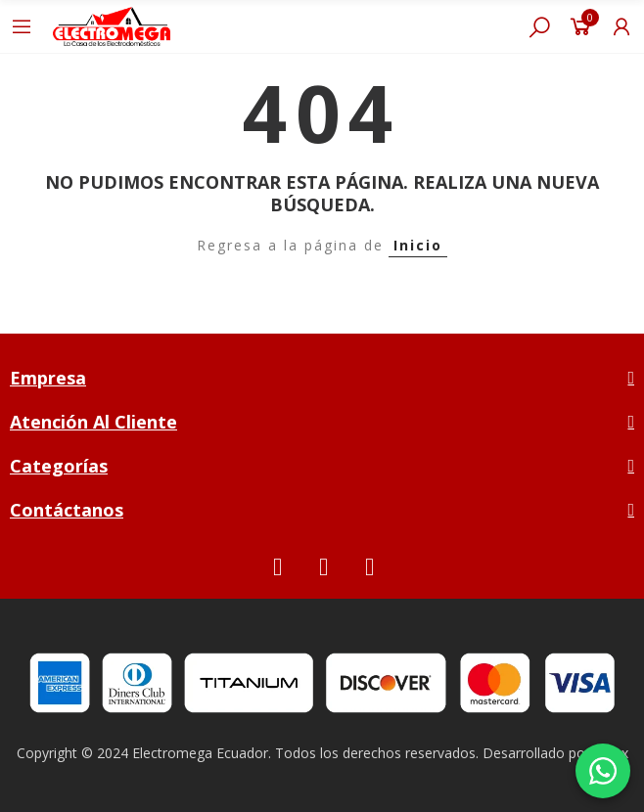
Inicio (418, 245)
